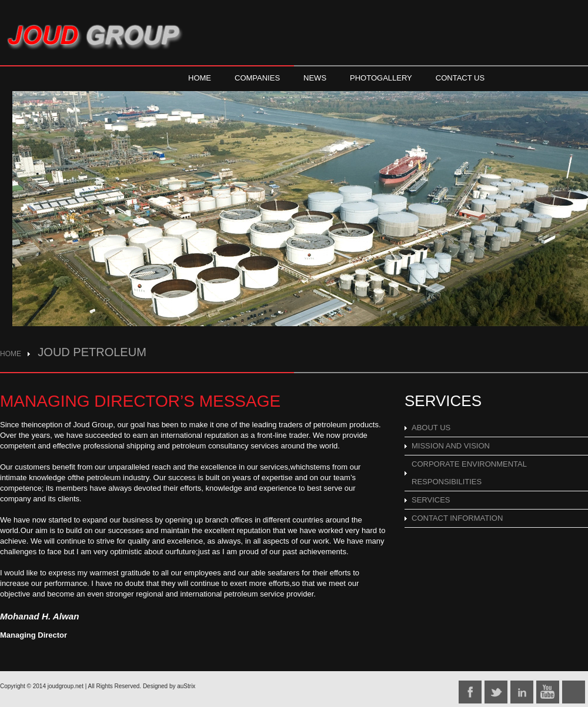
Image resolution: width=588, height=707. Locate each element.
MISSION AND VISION (451, 446)
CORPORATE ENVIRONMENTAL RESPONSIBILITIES (469, 473)
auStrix (186, 686)
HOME (200, 78)
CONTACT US (460, 78)
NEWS (315, 78)
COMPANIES (257, 78)
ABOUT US (431, 428)
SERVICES (431, 500)
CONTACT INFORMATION (457, 518)
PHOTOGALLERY (381, 78)
